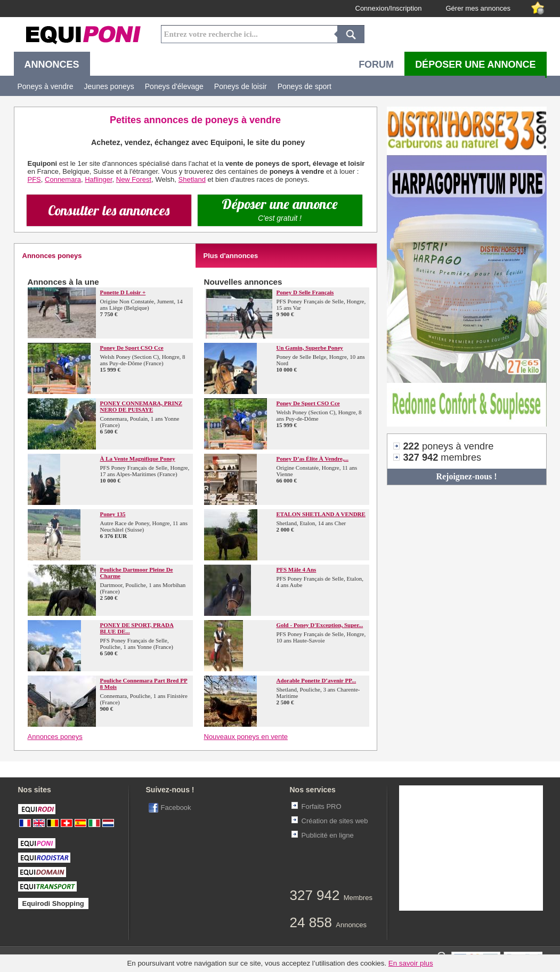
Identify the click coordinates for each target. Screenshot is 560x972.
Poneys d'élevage (174, 86)
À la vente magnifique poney (138, 459)
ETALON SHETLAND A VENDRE (321, 514)
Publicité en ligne (328, 835)
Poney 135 (113, 514)
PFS (34, 179)
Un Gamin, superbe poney (310, 348)
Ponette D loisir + (123, 292)
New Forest (134, 179)
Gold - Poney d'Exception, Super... (320, 625)
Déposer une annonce (280, 209)
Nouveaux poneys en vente (246, 737)
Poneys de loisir (241, 86)
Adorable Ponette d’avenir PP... (316, 680)
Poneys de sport (305, 86)
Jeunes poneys (109, 86)
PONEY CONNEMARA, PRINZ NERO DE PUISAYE (141, 406)
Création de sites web (335, 821)
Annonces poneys (55, 737)
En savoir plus (411, 963)
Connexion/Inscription (389, 8)
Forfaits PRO (322, 806)
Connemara (63, 179)
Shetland (192, 179)
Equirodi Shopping (53, 903)
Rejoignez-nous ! (466, 476)
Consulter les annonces (109, 210)
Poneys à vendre (46, 86)
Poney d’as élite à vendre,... (313, 459)
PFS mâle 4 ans (297, 569)
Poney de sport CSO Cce (132, 348)
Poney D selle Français (305, 292)
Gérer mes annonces (478, 8)
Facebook (176, 808)
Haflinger (98, 179)
